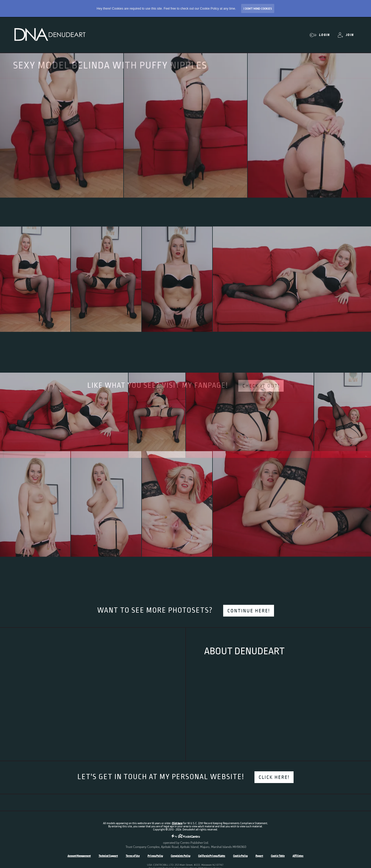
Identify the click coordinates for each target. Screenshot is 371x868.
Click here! (274, 777)
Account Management (79, 856)
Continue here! (249, 611)
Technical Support (108, 856)
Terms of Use (133, 856)
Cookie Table (278, 856)
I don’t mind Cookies (258, 9)
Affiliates (298, 856)
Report (259, 856)
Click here (177, 823)
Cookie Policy (240, 856)
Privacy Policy (155, 856)
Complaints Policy (181, 856)
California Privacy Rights (212, 856)
